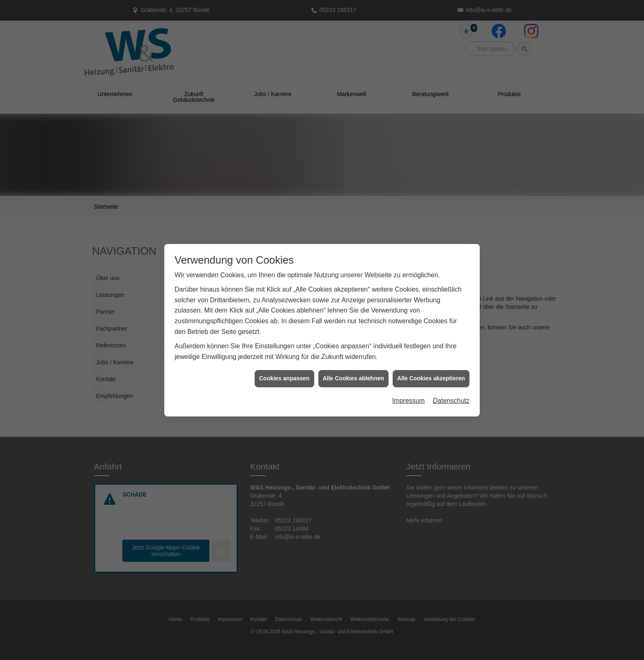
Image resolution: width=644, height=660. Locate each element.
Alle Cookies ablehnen (353, 355)
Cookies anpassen (284, 355)
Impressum (408, 378)
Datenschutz (451, 378)
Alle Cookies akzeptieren (431, 355)
